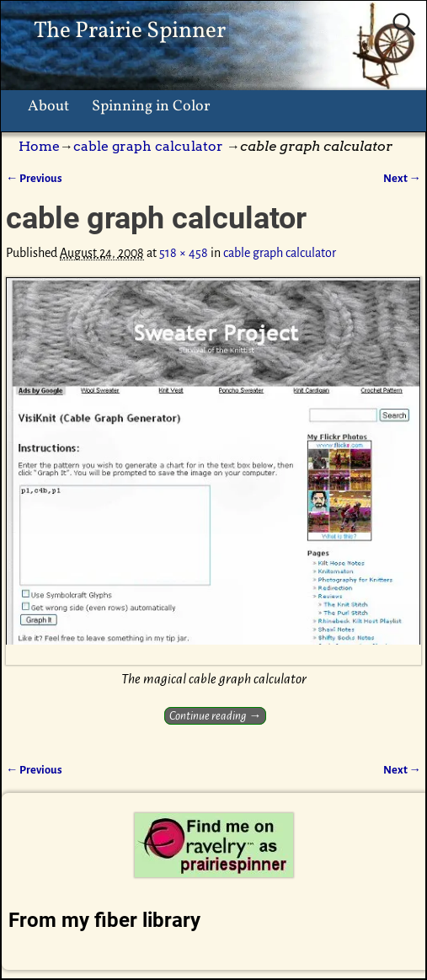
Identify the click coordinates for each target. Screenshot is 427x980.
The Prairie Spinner (130, 31)
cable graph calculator (148, 146)
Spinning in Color (151, 107)
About (48, 107)
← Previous (34, 178)
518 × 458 (184, 253)
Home (39, 146)
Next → (402, 178)
